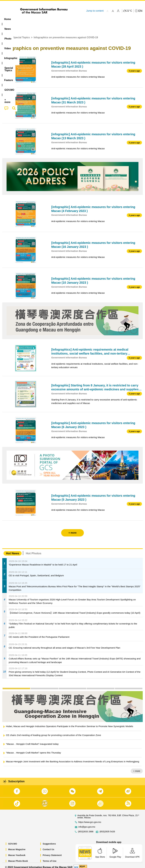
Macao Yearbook (17, 852)
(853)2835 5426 (107, 828)
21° (129, 11)
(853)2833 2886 (86, 828)
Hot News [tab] (13, 550)
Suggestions (49, 840)
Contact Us (49, 846)
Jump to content (95, 11)
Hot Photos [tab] (33, 550)
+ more (137, 768)
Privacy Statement (52, 852)
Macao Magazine (17, 846)
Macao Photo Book (18, 857)
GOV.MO (13, 840)
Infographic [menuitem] (62, 19)
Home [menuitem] (7, 19)
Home (6, 34)
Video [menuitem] (46, 19)
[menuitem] (19, 19)
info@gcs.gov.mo (87, 823)
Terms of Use (50, 857)
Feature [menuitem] (101, 19)
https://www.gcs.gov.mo (90, 819)
